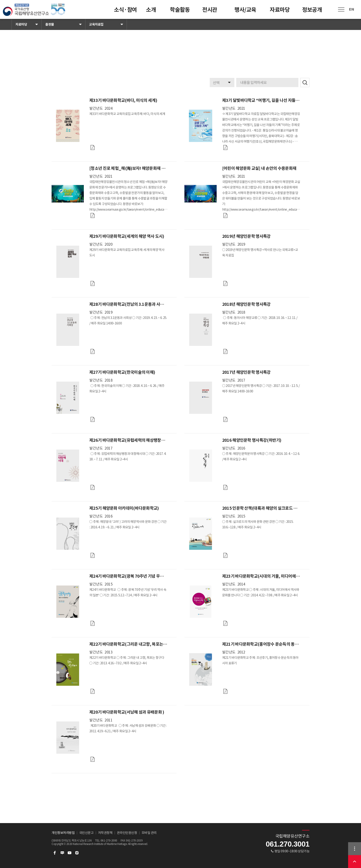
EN (351, 9)
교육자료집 (96, 24)
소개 (151, 10)
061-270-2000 (109, 840)
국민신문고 (86, 833)
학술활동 (180, 10)
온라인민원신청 (127, 833)
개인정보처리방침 (63, 833)
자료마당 (280, 10)
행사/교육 (245, 10)
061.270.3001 (288, 844)
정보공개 (312, 10)
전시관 (210, 10)
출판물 (50, 24)
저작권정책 (105, 833)
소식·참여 (125, 10)
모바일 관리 (149, 833)
